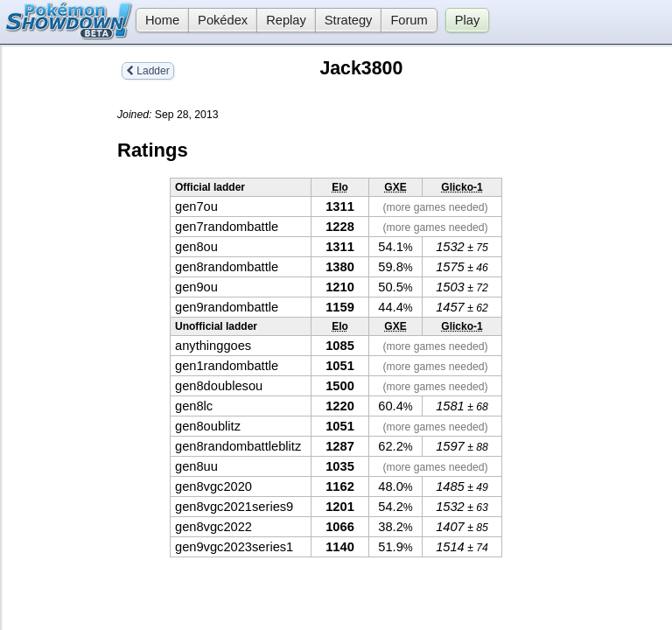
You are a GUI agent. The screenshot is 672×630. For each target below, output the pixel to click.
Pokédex (223, 20)
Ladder (148, 71)
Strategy (349, 20)
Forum (409, 20)
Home (157, 20)
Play (468, 20)
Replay (286, 20)
